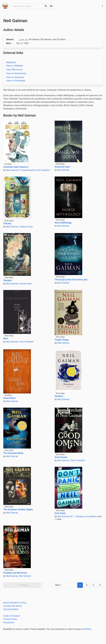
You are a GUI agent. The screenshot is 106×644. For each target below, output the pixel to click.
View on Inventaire (15, 77)
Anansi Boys (9, 398)
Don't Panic (60, 513)
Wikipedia (11, 62)
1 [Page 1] (80, 585)
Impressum (9, 622)
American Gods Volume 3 (16, 167)
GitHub (88, 629)
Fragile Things (62, 340)
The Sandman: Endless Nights (18, 510)
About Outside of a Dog (15, 603)
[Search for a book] (28, 6)
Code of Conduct (12, 616)
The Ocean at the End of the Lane (71, 280)
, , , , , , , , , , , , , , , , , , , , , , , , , (42, 39)
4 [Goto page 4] (100, 585)
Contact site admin (13, 606)
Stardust (8, 280)
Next (59, 585)
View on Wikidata (14, 66)
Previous (22, 585)
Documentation (11, 609)
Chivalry (7, 223)
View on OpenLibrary (16, 73)
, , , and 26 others (42, 39)
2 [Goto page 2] (87, 585)
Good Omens (61, 457)
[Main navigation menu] (102, 6)
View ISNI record (14, 70)
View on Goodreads (16, 81)
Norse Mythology (63, 223)
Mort (6, 339)
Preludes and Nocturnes (15, 573)
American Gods (62, 167)
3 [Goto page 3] (93, 585)
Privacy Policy (10, 619)
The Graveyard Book (13, 453)
